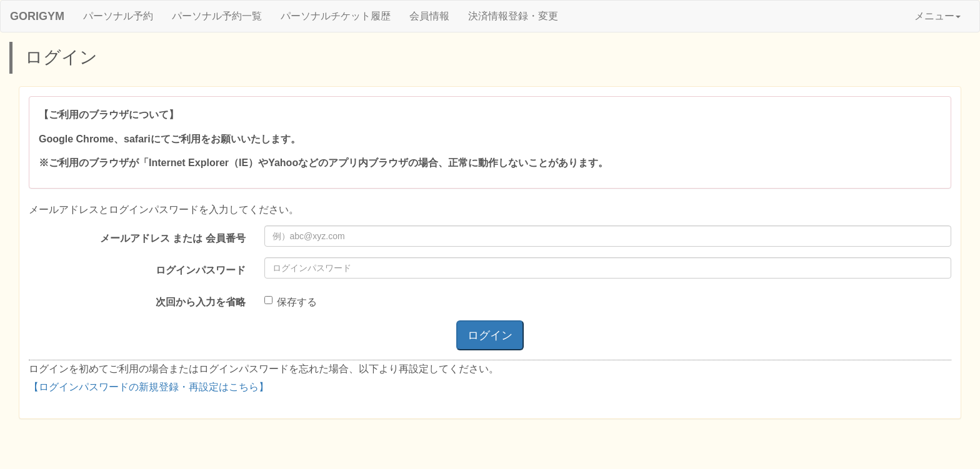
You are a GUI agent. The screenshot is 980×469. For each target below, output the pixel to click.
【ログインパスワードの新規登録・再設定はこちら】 (149, 387)
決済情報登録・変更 (513, 16)
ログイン (490, 335)
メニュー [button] (937, 16)
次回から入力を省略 (201, 302)
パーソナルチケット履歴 (336, 16)
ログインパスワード (201, 270)
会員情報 (429, 16)
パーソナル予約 (118, 16)
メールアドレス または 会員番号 (173, 238)
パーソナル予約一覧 (217, 16)
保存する (291, 302)
